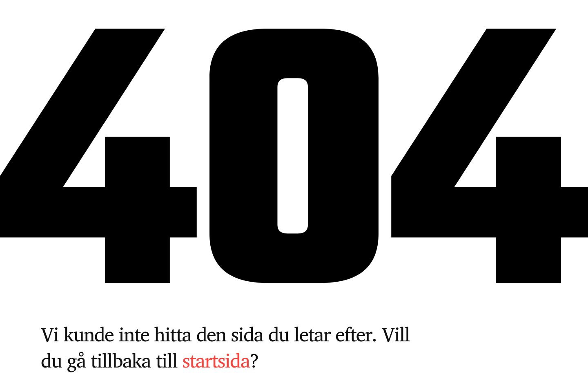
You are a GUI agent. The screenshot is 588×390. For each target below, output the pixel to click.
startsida (216, 360)
